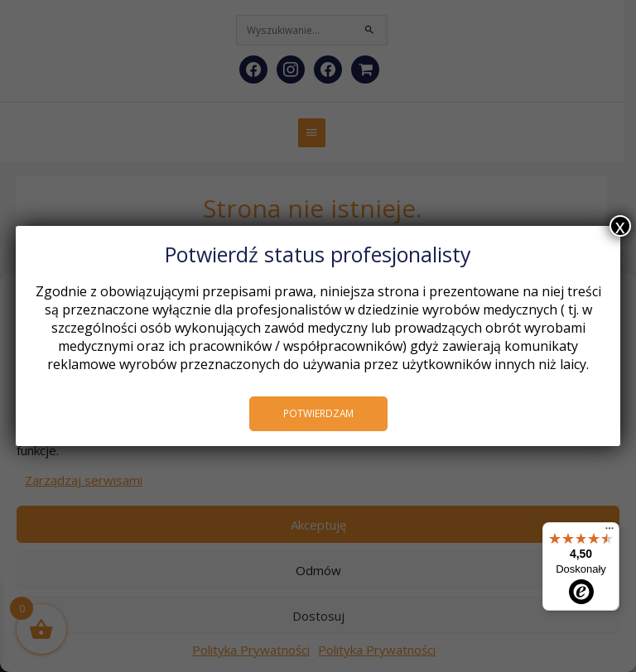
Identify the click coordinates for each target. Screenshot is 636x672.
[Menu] (609, 532)
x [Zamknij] (620, 226)
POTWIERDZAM (318, 413)
